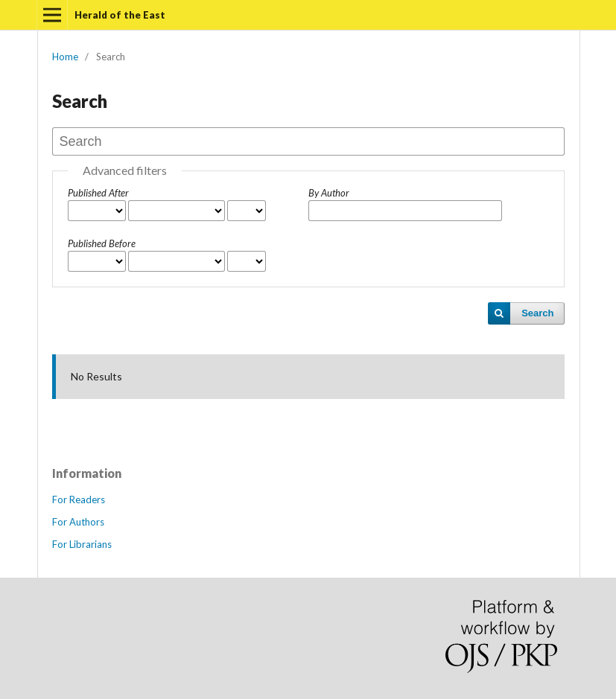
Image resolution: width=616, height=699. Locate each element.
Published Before (102, 243)
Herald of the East (120, 15)
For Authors (78, 522)
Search (537, 313)
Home (65, 57)
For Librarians (82, 544)
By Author (329, 193)
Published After (98, 193)
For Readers (79, 499)
